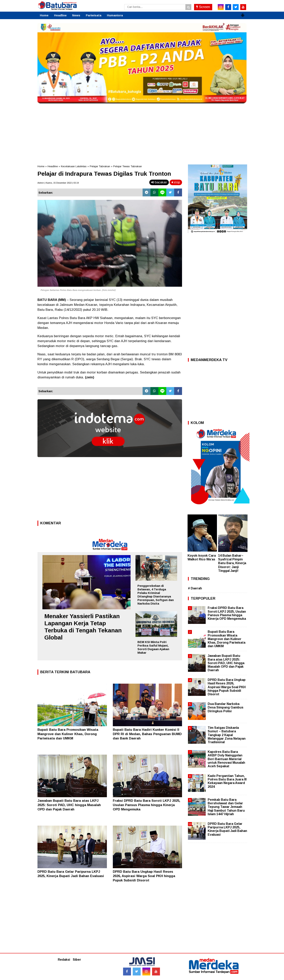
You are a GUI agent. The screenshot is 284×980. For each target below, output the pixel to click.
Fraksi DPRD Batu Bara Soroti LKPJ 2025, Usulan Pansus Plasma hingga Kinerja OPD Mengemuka (147, 805)
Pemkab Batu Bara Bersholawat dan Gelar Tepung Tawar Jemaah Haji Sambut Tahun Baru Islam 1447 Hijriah (226, 807)
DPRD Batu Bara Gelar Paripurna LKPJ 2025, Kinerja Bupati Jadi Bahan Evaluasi (227, 829)
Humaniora (115, 15)
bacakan (159, 182)
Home (44, 15)
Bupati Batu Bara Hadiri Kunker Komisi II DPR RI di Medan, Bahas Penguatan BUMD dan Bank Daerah (147, 734)
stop (176, 182)
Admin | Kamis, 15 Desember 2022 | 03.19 (58, 183)
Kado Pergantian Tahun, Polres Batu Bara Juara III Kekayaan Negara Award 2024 (227, 781)
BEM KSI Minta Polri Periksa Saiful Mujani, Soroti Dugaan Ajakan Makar (153, 647)
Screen (203, 7)
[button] (243, 14)
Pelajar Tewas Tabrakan (128, 166)
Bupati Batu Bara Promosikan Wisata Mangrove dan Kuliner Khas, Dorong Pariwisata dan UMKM (68, 734)
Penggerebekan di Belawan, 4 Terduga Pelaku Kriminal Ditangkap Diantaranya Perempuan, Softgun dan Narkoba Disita (156, 595)
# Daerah (195, 588)
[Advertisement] (142, 133)
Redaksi (64, 960)
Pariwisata (94, 15)
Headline (60, 15)
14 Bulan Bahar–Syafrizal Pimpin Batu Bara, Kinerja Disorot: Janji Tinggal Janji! (232, 563)
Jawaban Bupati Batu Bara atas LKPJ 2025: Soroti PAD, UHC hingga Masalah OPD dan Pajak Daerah (69, 805)
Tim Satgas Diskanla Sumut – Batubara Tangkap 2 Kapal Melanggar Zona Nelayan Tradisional (227, 735)
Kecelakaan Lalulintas (74, 166)
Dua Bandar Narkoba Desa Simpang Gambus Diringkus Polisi (226, 707)
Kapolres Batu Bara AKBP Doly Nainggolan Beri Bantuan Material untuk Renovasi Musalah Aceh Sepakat (226, 759)
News (76, 15)
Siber (77, 960)
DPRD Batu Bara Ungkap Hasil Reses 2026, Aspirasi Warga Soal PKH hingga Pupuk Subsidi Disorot (144, 876)
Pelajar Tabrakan (100, 166)
